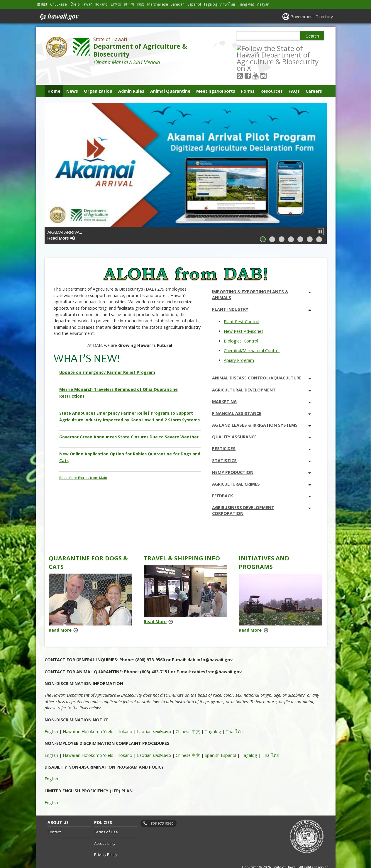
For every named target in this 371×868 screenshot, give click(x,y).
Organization (98, 76)
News (72, 76)
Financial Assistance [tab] (262, 399)
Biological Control (241, 326)
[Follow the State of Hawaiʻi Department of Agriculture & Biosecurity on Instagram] (271, 48)
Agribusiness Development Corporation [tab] (262, 496)
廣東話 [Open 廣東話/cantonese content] (42, 4)
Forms (248, 76)
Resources (272, 76)
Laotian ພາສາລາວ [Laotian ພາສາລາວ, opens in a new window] (154, 717)
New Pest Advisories (244, 317)
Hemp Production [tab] (262, 458)
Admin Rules (131, 76)
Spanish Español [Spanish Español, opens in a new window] (220, 741)
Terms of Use (106, 817)
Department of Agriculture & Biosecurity (140, 50)
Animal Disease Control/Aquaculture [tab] (262, 363)
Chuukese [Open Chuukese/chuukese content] (59, 4)
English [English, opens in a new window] (51, 717)
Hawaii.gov (59, 17)
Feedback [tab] (262, 481)
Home (54, 76)
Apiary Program (239, 346)
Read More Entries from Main (83, 463)
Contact (54, 817)
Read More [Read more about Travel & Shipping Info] (155, 607)
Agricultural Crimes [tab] (262, 469)
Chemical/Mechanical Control (252, 336)
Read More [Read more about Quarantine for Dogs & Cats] (60, 615)
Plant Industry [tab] (262, 295)
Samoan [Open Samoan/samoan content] (178, 4)
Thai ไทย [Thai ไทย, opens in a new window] (234, 717)
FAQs (294, 76)
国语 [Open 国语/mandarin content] (141, 4)
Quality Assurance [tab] (262, 422)
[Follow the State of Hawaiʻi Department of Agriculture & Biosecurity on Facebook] (256, 48)
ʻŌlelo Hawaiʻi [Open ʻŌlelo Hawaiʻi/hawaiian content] (81, 4)
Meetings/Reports (216, 76)
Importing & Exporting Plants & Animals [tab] (262, 280)
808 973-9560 (162, 809)
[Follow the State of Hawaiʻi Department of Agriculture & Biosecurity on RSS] (248, 48)
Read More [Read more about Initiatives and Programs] (250, 615)
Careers (314, 76)
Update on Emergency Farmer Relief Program (107, 358)
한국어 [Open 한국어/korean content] (129, 4)
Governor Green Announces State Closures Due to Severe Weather (129, 422)
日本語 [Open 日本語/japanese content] (116, 4)
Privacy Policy (106, 840)
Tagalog (213, 717)
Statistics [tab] (262, 446)
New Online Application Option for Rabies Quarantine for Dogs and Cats (130, 442)
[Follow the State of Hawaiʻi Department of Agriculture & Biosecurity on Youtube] (264, 48)
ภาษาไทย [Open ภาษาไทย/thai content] (227, 4)
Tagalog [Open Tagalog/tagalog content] (210, 4)
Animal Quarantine (170, 76)
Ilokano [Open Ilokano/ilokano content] (101, 4)
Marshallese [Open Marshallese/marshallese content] (158, 4)
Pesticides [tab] (262, 434)
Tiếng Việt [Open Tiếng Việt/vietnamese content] (246, 4)
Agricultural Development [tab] (262, 375)
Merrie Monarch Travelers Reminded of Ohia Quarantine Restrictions (118, 378)
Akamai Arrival (65, 220)
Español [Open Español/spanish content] (194, 4)
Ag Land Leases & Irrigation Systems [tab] (262, 410)
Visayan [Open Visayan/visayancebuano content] (263, 4)
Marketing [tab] (262, 387)
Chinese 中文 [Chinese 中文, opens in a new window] (188, 717)
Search (312, 36)
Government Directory (312, 17)
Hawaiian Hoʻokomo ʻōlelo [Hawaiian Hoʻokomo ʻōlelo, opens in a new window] (88, 717)
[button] (320, 217)
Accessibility (105, 829)
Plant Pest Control (242, 307)
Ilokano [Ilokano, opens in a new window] (125, 717)
